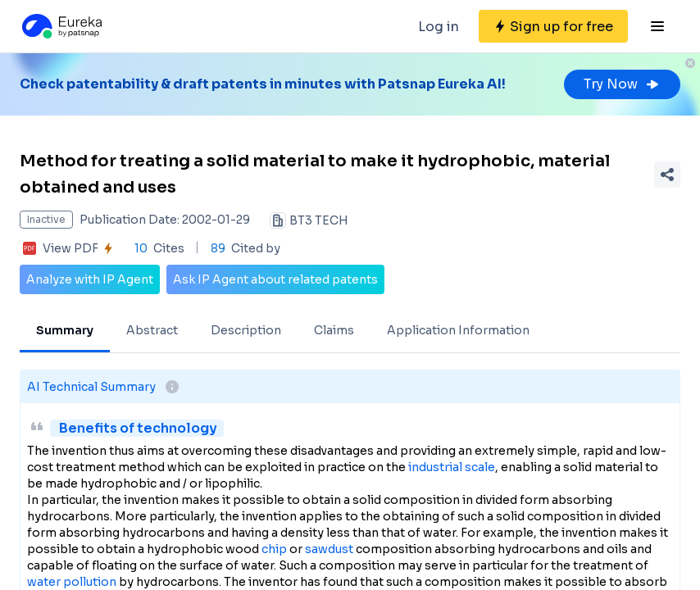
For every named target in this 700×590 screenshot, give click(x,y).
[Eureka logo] (61, 26)
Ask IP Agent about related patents (275, 279)
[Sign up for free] (553, 26)
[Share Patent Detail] (667, 175)
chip (274, 549)
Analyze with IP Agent (90, 279)
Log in (439, 27)
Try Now (622, 84)
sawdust (329, 549)
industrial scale (452, 467)
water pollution (72, 582)
